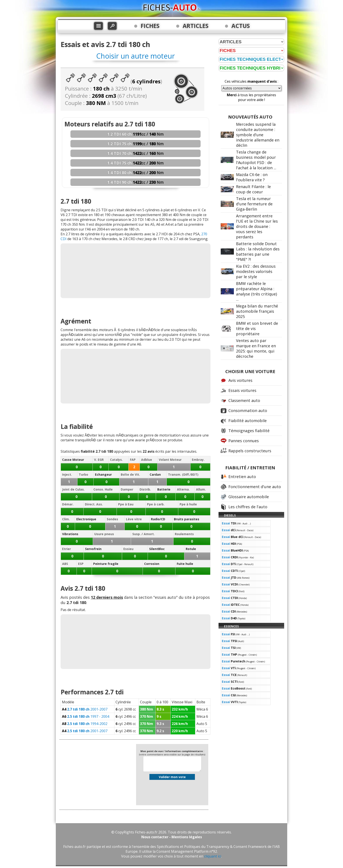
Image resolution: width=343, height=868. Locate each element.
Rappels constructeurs (250, 451)
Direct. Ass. (94, 504)
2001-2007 (85, 709)
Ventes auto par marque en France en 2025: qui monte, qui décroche (256, 348)
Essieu (128, 549)
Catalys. (116, 460)
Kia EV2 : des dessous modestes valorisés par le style (256, 271)
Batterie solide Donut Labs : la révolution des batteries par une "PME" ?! (258, 251)
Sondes (112, 519)
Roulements (184, 534)
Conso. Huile (103, 489)
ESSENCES (231, 626)
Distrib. (145, 489)
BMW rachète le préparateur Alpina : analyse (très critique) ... (256, 291)
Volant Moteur (170, 460)
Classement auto (244, 400)
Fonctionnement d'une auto (255, 487)
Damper (127, 489)
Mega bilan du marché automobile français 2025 (257, 311)
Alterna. (183, 489)
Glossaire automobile (249, 497)
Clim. (66, 519)
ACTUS (241, 26)
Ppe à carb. (156, 504)
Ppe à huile (188, 504)
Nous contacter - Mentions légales (172, 837)
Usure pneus (104, 534)
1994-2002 (85, 724)
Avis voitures (240, 380)
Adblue (147, 460)
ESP (81, 564)
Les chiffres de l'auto (248, 507)
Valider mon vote (172, 777)
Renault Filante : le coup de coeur (253, 189)
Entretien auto (242, 477)
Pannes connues (244, 441)
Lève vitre (134, 519)
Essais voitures (242, 390)
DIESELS (230, 515)
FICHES (150, 26)
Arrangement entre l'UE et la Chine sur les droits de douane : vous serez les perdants (257, 226)
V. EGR (99, 460)
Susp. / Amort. (143, 534)
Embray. (198, 460)
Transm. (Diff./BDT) (183, 474)
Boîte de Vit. (130, 474)
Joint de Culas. (73, 489)
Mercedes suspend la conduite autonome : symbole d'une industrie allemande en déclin (258, 135)
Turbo (83, 474)
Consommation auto (248, 410)
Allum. (201, 489)
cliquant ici (213, 856)
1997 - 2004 (86, 716)
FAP (133, 460)
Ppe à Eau (126, 504)
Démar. (68, 504)
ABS (65, 564)
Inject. (67, 474)
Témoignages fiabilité (249, 431)
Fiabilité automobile (248, 421)
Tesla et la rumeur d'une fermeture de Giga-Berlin (254, 204)
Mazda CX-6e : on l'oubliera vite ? (252, 177)
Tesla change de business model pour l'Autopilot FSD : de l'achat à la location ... (256, 160)
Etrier (66, 549)
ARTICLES (196, 26)
